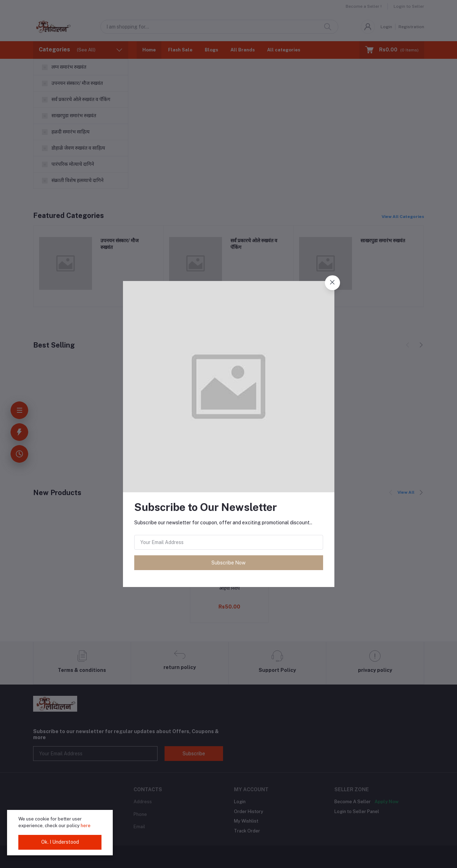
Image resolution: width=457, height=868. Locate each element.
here (86, 826)
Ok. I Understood (60, 842)
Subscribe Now (229, 563)
